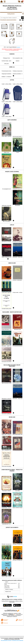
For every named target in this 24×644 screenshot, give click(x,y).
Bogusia (6, 584)
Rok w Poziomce (7, 586)
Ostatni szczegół (7, 587)
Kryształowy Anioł (7, 588)
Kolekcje (15, 20)
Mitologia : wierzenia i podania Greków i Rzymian (12, 583)
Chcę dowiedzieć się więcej (6, 640)
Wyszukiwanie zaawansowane (7, 20)
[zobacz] (18, 47)
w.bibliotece (11, 614)
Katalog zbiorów (11, 14)
